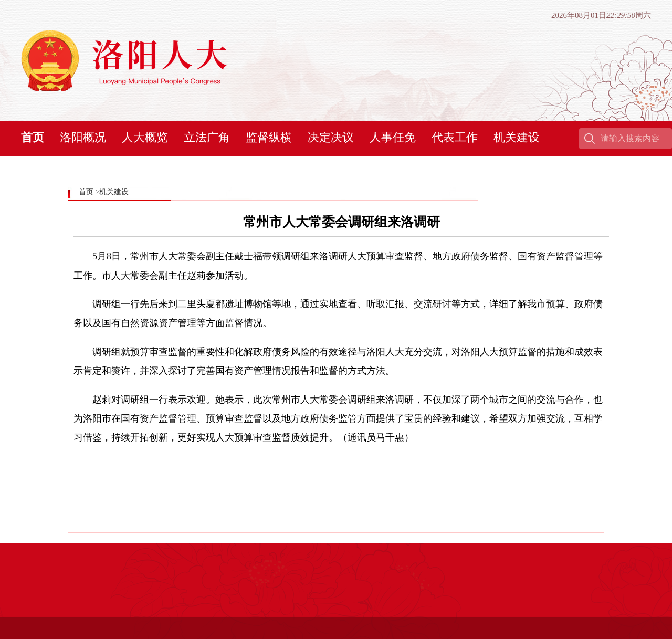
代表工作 (455, 137)
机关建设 (517, 137)
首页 (33, 137)
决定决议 (331, 137)
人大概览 (145, 137)
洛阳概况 (83, 137)
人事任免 (393, 137)
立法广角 (207, 137)
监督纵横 (269, 137)
